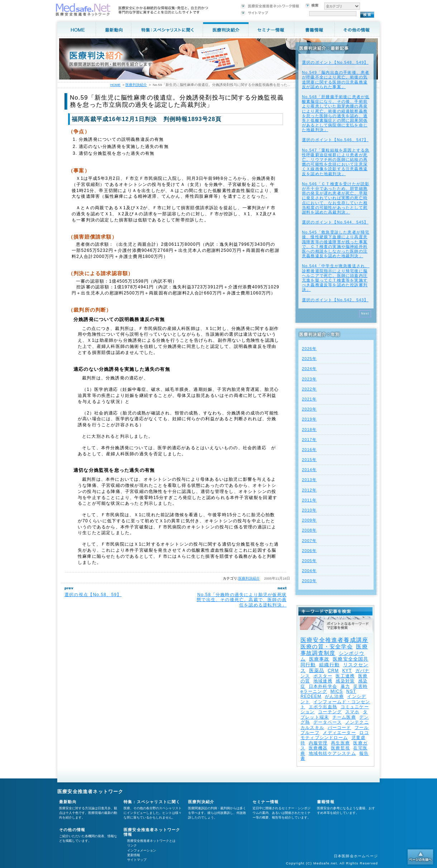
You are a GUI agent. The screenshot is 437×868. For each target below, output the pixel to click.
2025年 (309, 359)
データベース (328, 722)
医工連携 (345, 676)
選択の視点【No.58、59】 (93, 595)
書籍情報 (326, 802)
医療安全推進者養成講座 (334, 640)
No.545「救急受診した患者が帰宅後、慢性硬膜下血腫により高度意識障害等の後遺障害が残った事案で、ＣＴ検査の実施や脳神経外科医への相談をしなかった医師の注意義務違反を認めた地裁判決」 (336, 244)
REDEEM (311, 696)
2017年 (309, 440)
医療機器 (318, 748)
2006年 (309, 551)
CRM (333, 671)
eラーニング (314, 691)
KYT (347, 671)
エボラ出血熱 (323, 707)
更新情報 (134, 855)
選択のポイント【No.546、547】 (335, 140)
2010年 (309, 510)
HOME (116, 85)
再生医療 (340, 743)
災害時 (360, 686)
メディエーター (339, 733)
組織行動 (329, 665)
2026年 (309, 349)
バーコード (340, 728)
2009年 (309, 520)
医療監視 (340, 748)
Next (365, 313)
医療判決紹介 (249, 578)
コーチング (330, 712)
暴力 (345, 686)
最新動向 (68, 802)
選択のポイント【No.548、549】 (335, 62)
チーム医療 (344, 717)
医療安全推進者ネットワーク (90, 792)
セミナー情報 (266, 802)
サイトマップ (137, 860)
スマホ (352, 712)
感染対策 (345, 681)
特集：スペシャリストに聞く (152, 802)
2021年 (309, 399)
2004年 (309, 571)
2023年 (309, 379)
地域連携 (323, 681)
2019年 (309, 419)
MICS (337, 691)
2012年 (309, 490)
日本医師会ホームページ (356, 856)
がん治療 (334, 696)
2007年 (309, 541)
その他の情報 (72, 830)
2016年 (309, 450)
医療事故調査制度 (334, 650)
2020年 (309, 409)
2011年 (309, 500)
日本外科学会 (323, 686)
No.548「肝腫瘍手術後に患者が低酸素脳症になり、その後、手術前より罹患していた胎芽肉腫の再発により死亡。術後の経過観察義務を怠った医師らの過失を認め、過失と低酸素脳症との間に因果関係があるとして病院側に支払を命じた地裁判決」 (336, 113)
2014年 (309, 470)
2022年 (309, 389)
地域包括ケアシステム (332, 753)
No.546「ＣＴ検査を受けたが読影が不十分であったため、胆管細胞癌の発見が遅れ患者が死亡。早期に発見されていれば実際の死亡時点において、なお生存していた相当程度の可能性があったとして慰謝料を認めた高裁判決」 (336, 198)
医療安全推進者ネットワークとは (151, 841)
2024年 (309, 369)
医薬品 (317, 670)
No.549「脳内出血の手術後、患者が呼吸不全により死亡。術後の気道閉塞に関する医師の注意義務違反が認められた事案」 (336, 80)
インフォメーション (142, 850)
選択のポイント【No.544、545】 (335, 222)
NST (351, 691)
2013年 (309, 480)
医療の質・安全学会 (327, 646)
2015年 (309, 460)
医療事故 (319, 659)
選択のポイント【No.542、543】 (335, 300)
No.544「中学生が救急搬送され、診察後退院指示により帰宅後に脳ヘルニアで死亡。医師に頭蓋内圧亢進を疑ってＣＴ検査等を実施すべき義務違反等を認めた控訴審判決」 (336, 278)
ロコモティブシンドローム (335, 735)
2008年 (309, 530)
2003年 (309, 581)
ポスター (323, 676)
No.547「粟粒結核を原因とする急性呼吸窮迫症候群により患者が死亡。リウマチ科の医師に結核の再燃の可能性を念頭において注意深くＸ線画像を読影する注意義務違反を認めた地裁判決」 (336, 162)
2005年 (309, 561)
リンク (132, 845)
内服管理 (318, 743)
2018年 (309, 430)
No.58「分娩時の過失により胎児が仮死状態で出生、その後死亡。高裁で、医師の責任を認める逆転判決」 (242, 600)
